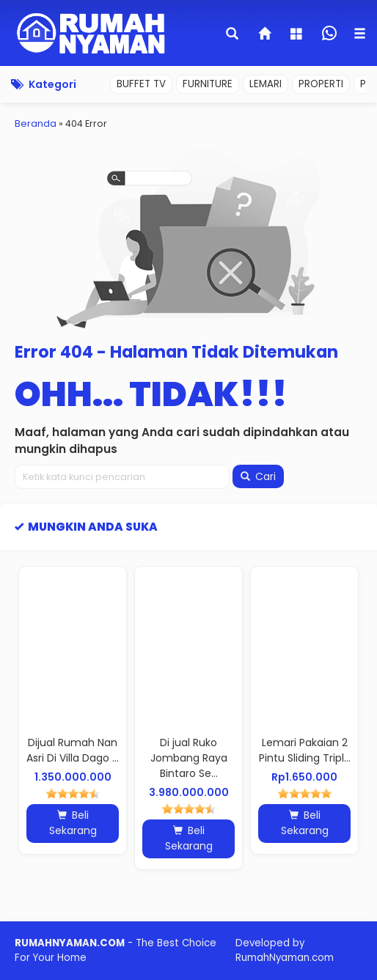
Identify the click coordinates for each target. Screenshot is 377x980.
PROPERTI (321, 84)
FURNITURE (208, 84)
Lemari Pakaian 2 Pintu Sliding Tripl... (305, 750)
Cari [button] (258, 476)
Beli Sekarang (73, 823)
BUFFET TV (141, 84)
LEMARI (266, 84)
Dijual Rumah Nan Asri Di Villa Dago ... (73, 750)
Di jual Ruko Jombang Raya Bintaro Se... (189, 758)
